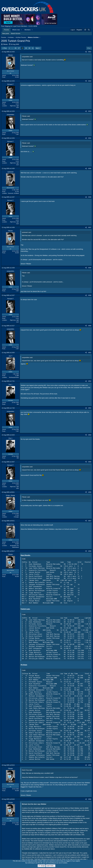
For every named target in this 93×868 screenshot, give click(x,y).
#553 (90, 408)
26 (16, 48)
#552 (90, 381)
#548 (90, 268)
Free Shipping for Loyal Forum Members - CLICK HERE (19, 26)
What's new (16, 30)
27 (19, 48)
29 (26, 48)
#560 (90, 799)
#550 (90, 326)
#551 (90, 353)
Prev (5, 48)
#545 (90, 169)
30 (29, 48)
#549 (90, 295)
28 (22, 48)
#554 (90, 435)
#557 (90, 521)
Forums (6, 30)
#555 (90, 462)
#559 (90, 765)
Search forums (16, 33)
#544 (90, 138)
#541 (90, 52)
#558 (90, 551)
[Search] (89, 30)
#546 (90, 197)
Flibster (5, 44)
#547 (90, 227)
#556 (90, 492)
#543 (90, 111)
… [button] (12, 48)
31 (33, 48)
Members (27, 30)
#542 (90, 81)
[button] (21, 30)
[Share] (86, 52)
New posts (6, 33)
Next (37, 48)
